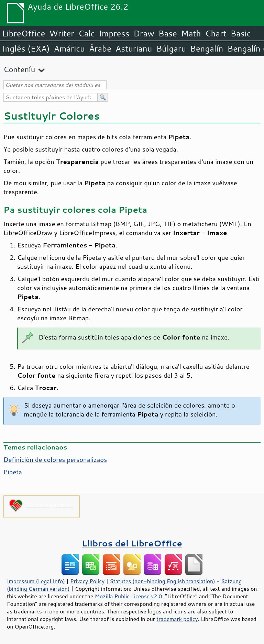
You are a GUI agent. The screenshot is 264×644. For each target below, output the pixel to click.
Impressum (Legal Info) (36, 581)
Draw (144, 33)
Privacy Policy (87, 581)
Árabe (100, 48)
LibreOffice (24, 33)
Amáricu (69, 48)
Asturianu (134, 48)
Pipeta (13, 472)
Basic (240, 33)
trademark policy (177, 619)
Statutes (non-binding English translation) (162, 581)
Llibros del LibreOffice (132, 543)
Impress (114, 33)
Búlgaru (171, 48)
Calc (87, 33)
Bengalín (207, 48)
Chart (216, 33)
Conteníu (19, 69)
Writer (62, 33)
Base (168, 33)
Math (191, 33)
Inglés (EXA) (26, 48)
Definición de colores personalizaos (55, 459)
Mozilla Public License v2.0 (129, 596)
